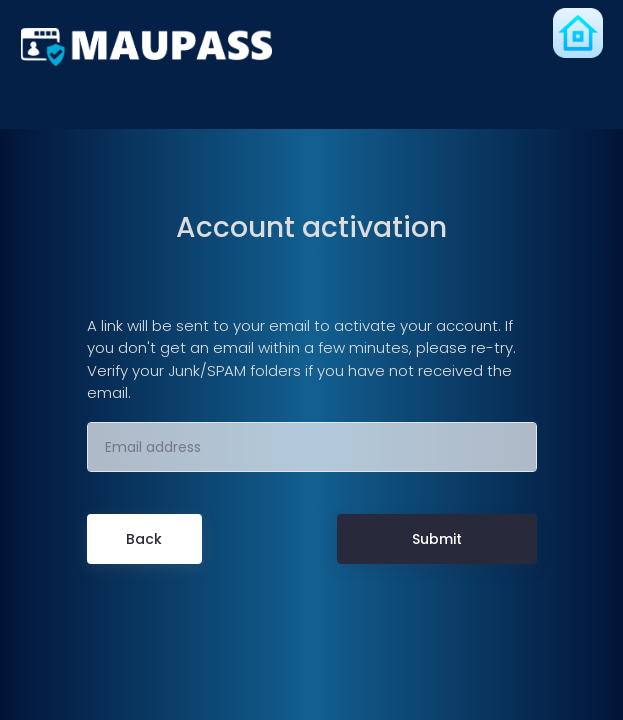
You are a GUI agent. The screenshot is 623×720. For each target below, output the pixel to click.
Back (144, 539)
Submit (437, 539)
